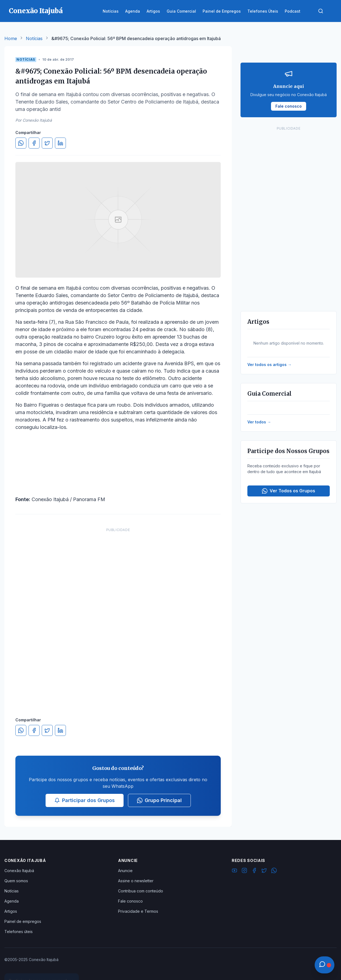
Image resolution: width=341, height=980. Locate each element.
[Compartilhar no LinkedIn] (60, 143)
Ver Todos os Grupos (289, 491)
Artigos (11, 911)
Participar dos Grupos (85, 800)
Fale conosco (130, 901)
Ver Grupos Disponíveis (42, 967)
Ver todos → (259, 422)
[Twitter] (264, 871)
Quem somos (16, 881)
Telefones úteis (19, 932)
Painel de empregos (23, 921)
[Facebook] (254, 871)
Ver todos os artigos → (269, 365)
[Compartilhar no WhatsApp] (21, 143)
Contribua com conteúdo (141, 891)
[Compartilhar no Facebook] (34, 143)
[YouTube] (234, 871)
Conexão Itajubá (19, 871)
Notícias (34, 38)
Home (11, 38)
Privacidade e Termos (138, 911)
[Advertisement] (118, 617)
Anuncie (125, 871)
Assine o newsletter (136, 881)
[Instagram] (244, 871)
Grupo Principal (159, 800)
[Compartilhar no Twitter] (47, 143)
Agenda (12, 901)
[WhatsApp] (274, 871)
